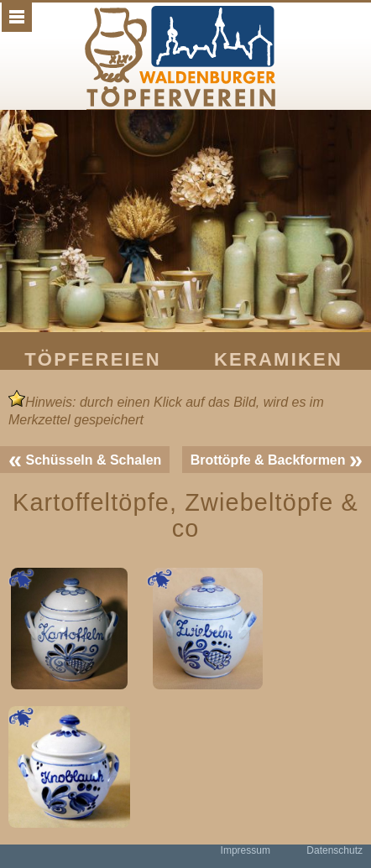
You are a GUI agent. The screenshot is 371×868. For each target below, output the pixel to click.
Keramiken (278, 359)
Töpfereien (93, 359)
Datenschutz (334, 850)
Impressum (246, 850)
